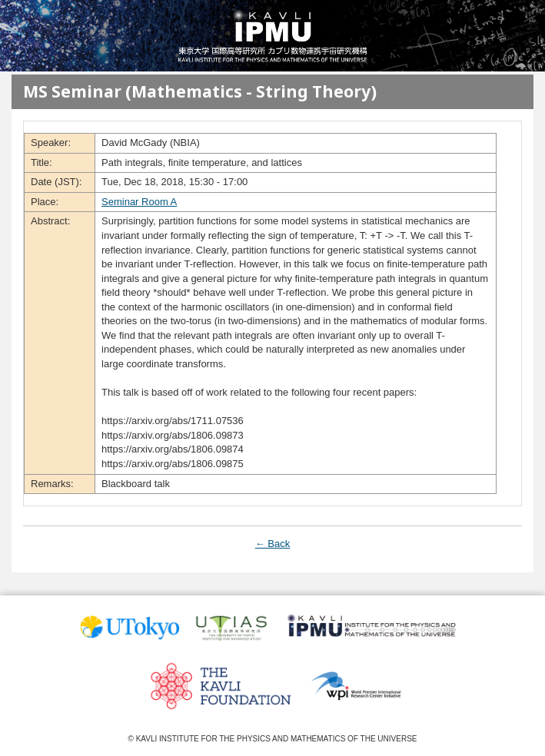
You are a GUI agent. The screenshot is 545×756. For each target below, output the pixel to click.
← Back (273, 544)
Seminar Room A (139, 202)
